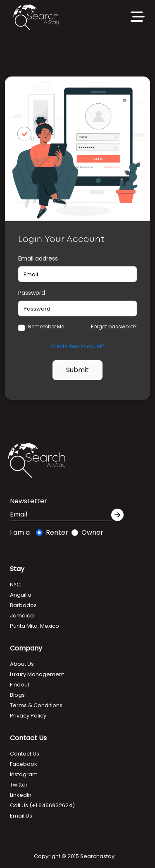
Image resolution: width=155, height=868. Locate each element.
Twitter (19, 785)
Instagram (24, 774)
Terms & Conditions (36, 705)
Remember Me (46, 326)
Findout (20, 685)
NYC (15, 585)
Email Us (21, 816)
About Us (22, 664)
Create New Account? (77, 346)
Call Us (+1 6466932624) (42, 805)
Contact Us (25, 754)
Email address (38, 258)
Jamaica (22, 616)
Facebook (24, 764)
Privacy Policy (28, 716)
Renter (57, 532)
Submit (77, 370)
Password (32, 293)
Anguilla (21, 595)
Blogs (17, 695)
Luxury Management (37, 674)
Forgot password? (114, 326)
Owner (92, 532)
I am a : (21, 532)
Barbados (23, 605)
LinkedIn (21, 795)
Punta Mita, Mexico (35, 626)
